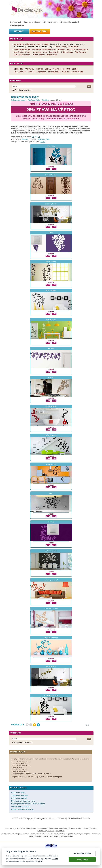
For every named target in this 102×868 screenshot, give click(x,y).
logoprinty (69, 834)
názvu (43, 142)
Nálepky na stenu (18, 100)
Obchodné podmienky (59, 828)
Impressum (60, 831)
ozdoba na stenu (51, 406)
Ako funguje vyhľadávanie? (22, 90)
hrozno (51, 493)
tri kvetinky (51, 522)
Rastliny (45, 100)
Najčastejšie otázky (69, 22)
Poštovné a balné (51, 22)
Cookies (93, 828)
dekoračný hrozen (51, 204)
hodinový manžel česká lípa (46, 836)
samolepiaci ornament (51, 638)
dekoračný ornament (51, 580)
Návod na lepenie (11, 828)
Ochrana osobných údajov (79, 828)
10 (33, 137)
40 (39, 137)
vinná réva (51, 377)
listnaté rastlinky (51, 262)
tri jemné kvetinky (51, 175)
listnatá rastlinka (51, 291)
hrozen (51, 233)
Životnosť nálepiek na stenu (30, 828)
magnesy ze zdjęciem (82, 834)
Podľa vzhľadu (34, 100)
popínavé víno (51, 667)
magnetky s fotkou (22, 834)
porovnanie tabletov (66, 836)
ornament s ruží (51, 464)
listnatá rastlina (51, 319)
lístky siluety (51, 146)
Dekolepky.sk (16, 22)
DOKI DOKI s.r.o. (50, 819)
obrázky (25, 139)
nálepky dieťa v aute (39, 834)
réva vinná (51, 348)
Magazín (46, 828)
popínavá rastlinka (51, 435)
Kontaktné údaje (17, 25)
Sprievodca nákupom (33, 22)
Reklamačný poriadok (46, 831)
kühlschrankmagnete (56, 834)
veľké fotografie (44, 139)
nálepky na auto (8, 834)
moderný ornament (51, 551)
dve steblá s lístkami (51, 609)
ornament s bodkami (51, 696)
